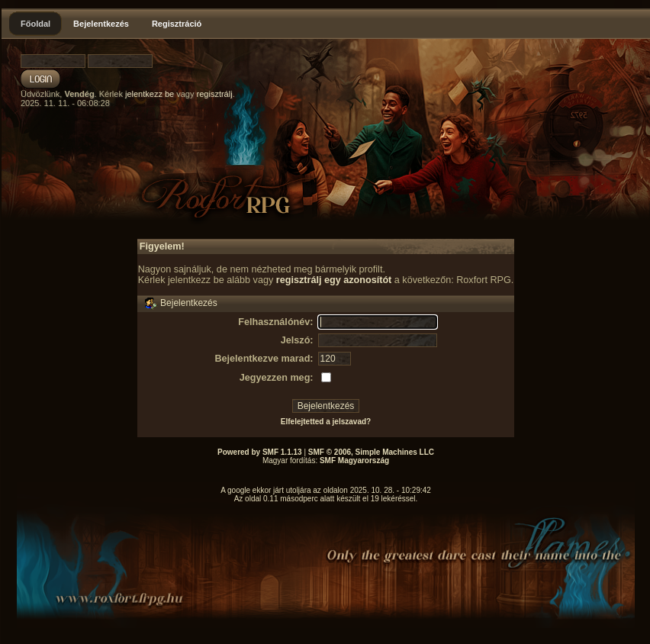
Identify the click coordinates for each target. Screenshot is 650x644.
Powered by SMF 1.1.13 (260, 452)
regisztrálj (215, 94)
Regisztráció (177, 24)
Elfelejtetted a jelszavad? (326, 422)
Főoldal (35, 24)
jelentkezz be (150, 94)
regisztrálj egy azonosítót (334, 280)
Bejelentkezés (101, 24)
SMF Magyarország (354, 460)
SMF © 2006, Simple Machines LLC (371, 452)
